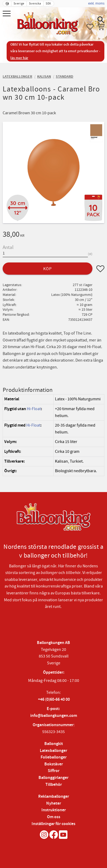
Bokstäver (54, 764)
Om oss (54, 817)
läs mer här (19, 58)
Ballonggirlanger (53, 778)
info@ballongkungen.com (54, 716)
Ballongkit (54, 744)
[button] (7, 14)
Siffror (54, 771)
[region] (53, 435)
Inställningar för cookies (53, 824)
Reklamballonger (54, 797)
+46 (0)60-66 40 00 (54, 700)
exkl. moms (96, 3)
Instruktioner (54, 810)
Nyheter (54, 803)
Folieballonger (54, 757)
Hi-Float (34, 409)
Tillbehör (54, 785)
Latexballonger (53, 751)
